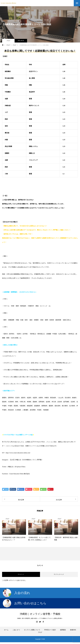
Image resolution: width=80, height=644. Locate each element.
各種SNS (73, 630)
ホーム (6, 630)
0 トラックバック (59, 574)
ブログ (8, 41)
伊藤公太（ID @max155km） (17, 467)
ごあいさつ (16, 630)
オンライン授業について (32, 630)
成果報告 (63, 630)
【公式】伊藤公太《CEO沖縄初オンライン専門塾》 (26, 460)
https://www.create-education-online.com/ (18, 453)
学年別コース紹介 (50, 630)
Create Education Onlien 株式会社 (19, 474)
